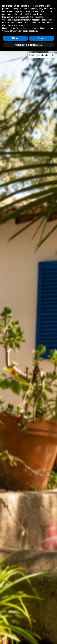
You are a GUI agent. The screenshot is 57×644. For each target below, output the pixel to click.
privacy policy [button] (37, 9)
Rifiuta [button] (15, 38)
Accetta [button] (42, 38)
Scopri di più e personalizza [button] (28, 45)
